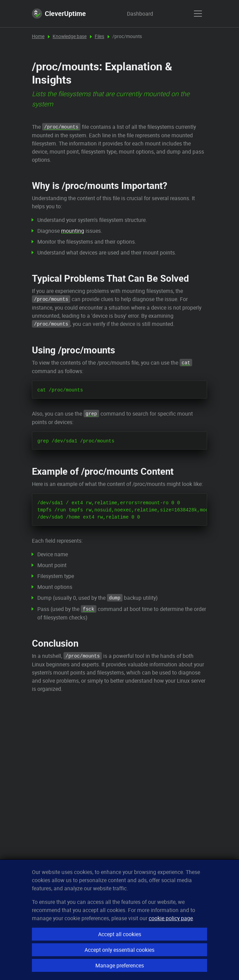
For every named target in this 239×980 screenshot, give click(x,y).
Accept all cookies (120, 934)
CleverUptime (59, 14)
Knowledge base (70, 36)
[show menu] (198, 14)
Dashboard (134, 14)
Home (38, 36)
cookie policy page (171, 918)
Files (99, 36)
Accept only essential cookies (119, 950)
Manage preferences (120, 965)
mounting (73, 231)
